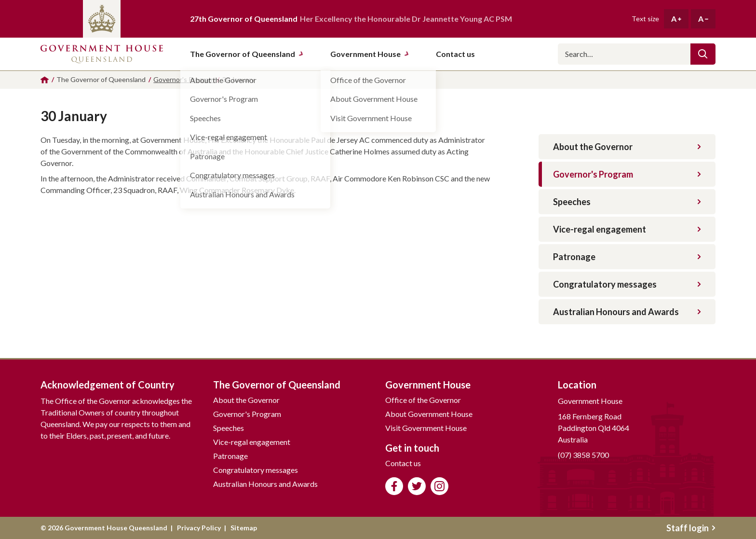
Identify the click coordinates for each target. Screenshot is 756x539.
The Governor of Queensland (247, 54)
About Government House (429, 414)
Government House (370, 54)
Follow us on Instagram (439, 486)
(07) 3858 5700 (583, 455)
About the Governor (627, 147)
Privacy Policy (199, 528)
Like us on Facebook (394, 486)
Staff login (691, 528)
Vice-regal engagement (627, 229)
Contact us (403, 463)
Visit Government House (426, 428)
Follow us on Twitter (417, 486)
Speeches (627, 202)
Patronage (627, 257)
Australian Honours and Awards (627, 312)
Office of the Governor (423, 400)
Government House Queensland (102, 54)
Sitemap (244, 528)
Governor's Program (627, 174)
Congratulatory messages (627, 284)
